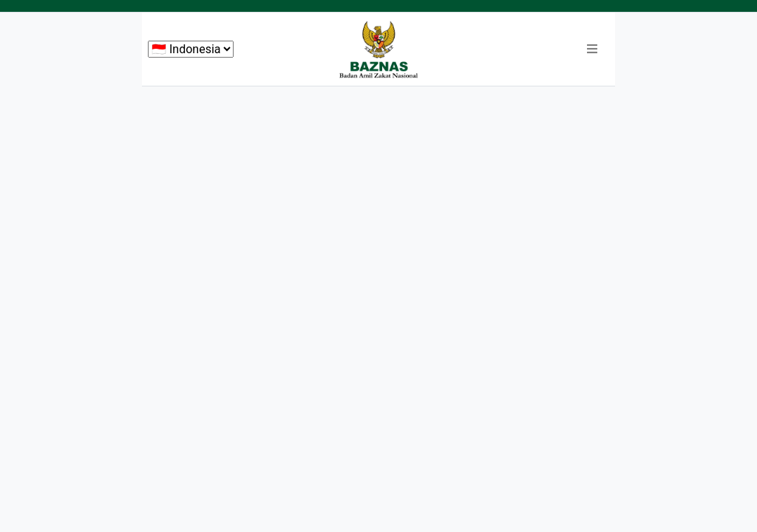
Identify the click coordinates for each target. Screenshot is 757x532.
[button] (592, 50)
